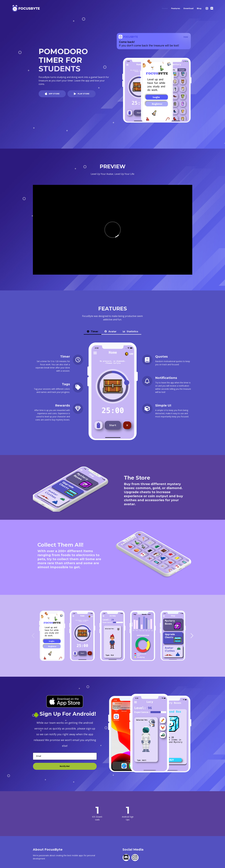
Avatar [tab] (110, 332)
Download (188, 8)
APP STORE (54, 94)
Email (39, 756)
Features (176, 8)
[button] (192, 636)
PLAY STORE (83, 94)
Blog (200, 8)
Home (166, 8)
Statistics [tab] (130, 332)
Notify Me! (65, 766)
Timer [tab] (93, 332)
